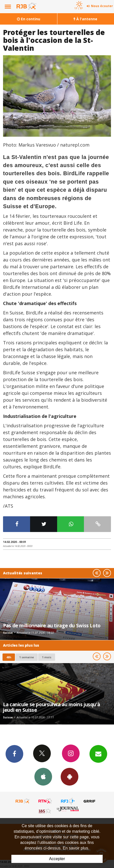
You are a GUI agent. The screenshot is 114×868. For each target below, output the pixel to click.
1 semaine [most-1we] (27, 657)
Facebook (14, 754)
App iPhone (43, 776)
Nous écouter (102, 6)
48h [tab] (9, 657)
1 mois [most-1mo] (47, 657)
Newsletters (98, 754)
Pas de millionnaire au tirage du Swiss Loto (52, 625)
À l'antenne (85, 19)
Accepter (57, 859)
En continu (29, 19)
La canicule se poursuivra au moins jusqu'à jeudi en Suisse (51, 707)
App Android (70, 776)
